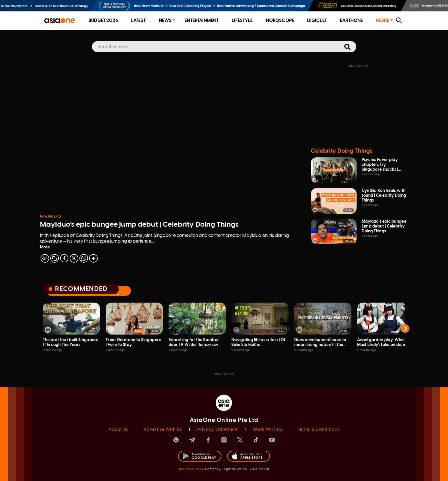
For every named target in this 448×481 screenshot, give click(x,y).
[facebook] (64, 258)
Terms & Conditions (319, 429)
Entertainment (202, 20)
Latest (138, 20)
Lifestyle (242, 20)
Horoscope (280, 20)
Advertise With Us (163, 429)
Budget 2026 (103, 20)
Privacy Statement (218, 429)
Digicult (317, 20)
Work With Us (268, 429)
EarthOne (351, 20)
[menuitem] (103, 21)
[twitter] (74, 258)
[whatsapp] (84, 258)
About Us (118, 429)
